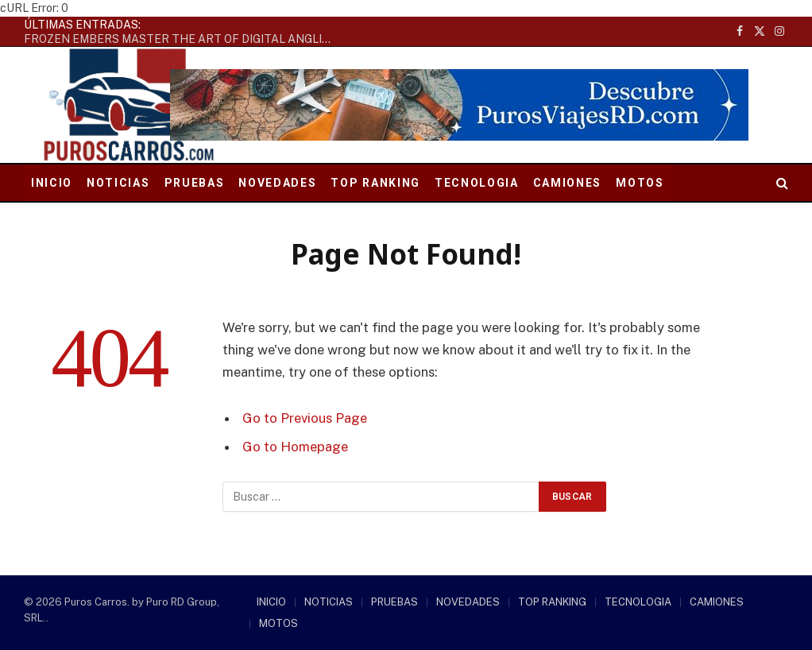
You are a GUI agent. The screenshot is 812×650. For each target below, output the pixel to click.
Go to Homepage (295, 447)
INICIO (52, 183)
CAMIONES (567, 183)
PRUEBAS (195, 183)
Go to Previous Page (305, 418)
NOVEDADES (277, 183)
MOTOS (640, 183)
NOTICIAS (118, 183)
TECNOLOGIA (477, 183)
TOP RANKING (375, 183)
